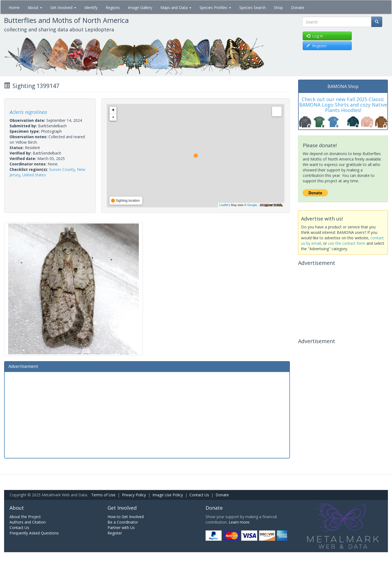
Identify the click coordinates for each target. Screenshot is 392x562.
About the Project (25, 517)
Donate (298, 7)
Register (115, 533)
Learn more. (239, 522)
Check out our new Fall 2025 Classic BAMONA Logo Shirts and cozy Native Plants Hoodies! (343, 105)
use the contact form (347, 243)
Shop (278, 7)
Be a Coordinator (123, 522)
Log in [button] (315, 36)
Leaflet (224, 205)
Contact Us (199, 495)
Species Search (252, 7)
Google (252, 205)
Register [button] (316, 46)
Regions (113, 7)
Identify (91, 7)
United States (34, 175)
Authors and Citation (28, 522)
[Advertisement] (147, 414)
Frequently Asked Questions (34, 533)
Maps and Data (176, 7)
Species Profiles (215, 7)
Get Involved (63, 7)
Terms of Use (103, 495)
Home (14, 7)
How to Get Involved (126, 517)
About (35, 7)
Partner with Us (121, 528)
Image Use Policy (168, 495)
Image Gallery (140, 7)
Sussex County (62, 169)
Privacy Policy (134, 495)
